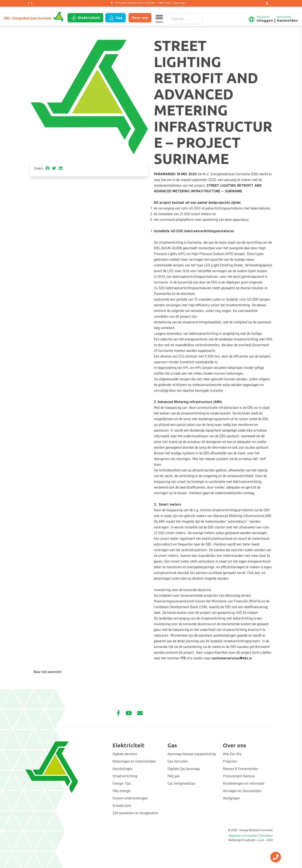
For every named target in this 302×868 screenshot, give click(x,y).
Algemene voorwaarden (243, 836)
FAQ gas (174, 776)
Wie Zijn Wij (232, 754)
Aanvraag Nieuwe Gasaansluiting (192, 754)
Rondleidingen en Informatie (244, 784)
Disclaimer (266, 836)
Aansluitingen (123, 769)
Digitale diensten (125, 754)
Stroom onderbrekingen (130, 799)
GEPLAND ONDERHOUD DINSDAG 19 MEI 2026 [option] (150, 3)
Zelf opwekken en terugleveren (135, 813)
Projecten (230, 762)
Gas (115, 18)
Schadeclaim (122, 806)
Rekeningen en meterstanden (134, 762)
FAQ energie (121, 791)
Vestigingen (231, 799)
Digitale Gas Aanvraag (184, 769)
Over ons (140, 18)
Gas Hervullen (178, 762)
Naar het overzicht (47, 672)
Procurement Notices (239, 776)
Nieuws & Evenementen (240, 769)
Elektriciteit (85, 18)
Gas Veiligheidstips (181, 784)
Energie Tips (122, 784)
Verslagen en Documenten (242, 791)
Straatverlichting (125, 776)
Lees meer (179, 3)
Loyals (260, 840)
